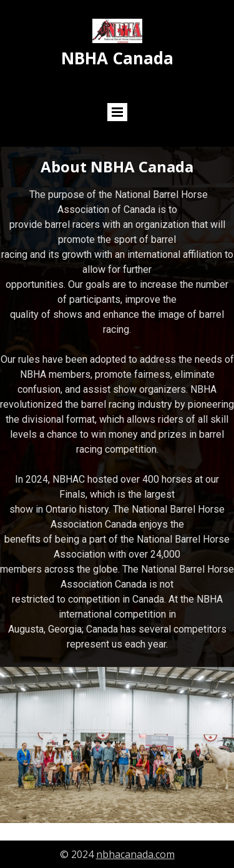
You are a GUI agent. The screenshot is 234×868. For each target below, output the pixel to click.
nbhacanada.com (135, 854)
